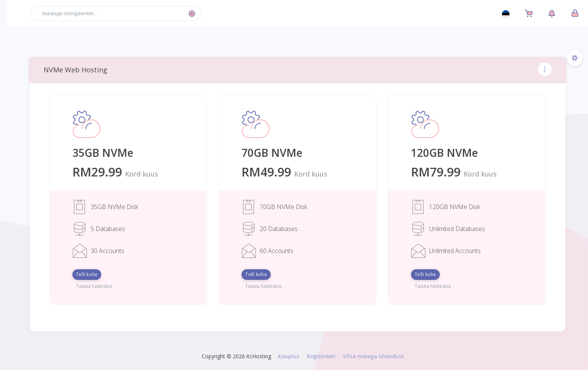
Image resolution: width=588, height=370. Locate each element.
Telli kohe (111, 274)
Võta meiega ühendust (383, 356)
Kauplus (298, 356)
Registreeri (330, 356)
